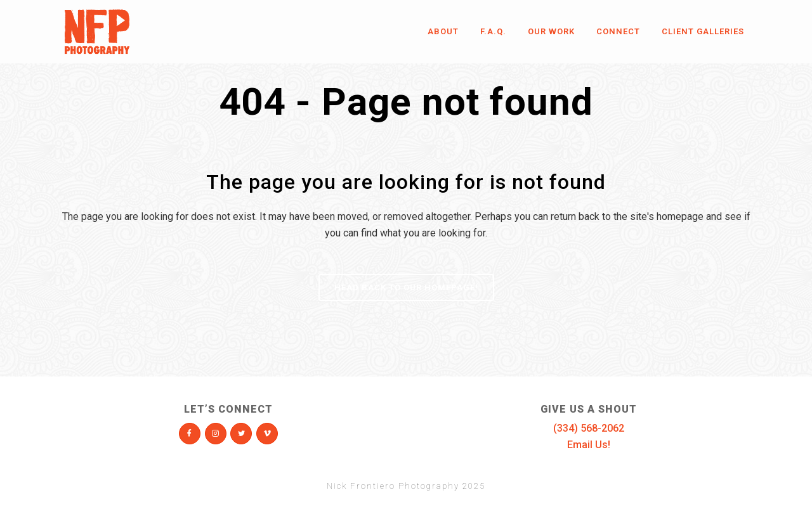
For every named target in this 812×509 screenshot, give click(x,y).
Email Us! (589, 445)
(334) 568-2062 (589, 428)
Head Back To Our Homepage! (406, 287)
